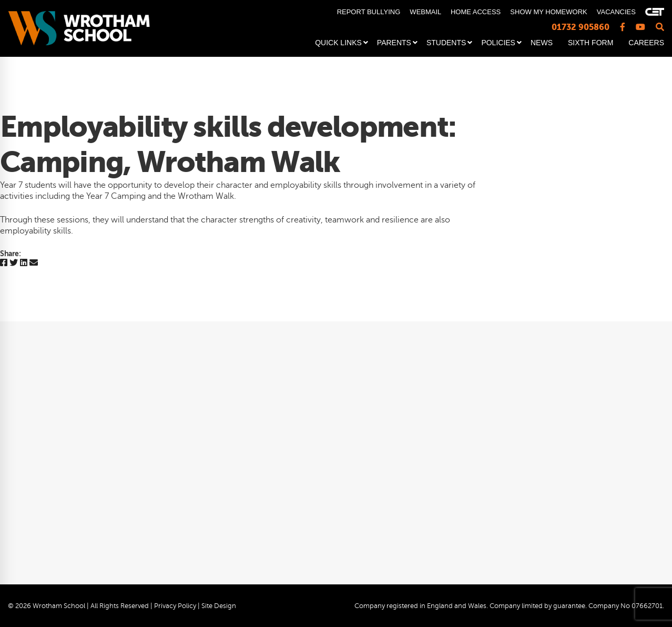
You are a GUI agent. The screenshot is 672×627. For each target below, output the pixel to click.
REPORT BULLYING (369, 12)
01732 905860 (581, 27)
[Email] (34, 263)
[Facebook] (4, 263)
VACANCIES (616, 12)
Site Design (219, 606)
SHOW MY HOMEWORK (548, 12)
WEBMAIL (425, 12)
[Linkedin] (24, 263)
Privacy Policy (175, 606)
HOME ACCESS (476, 12)
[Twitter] (14, 263)
